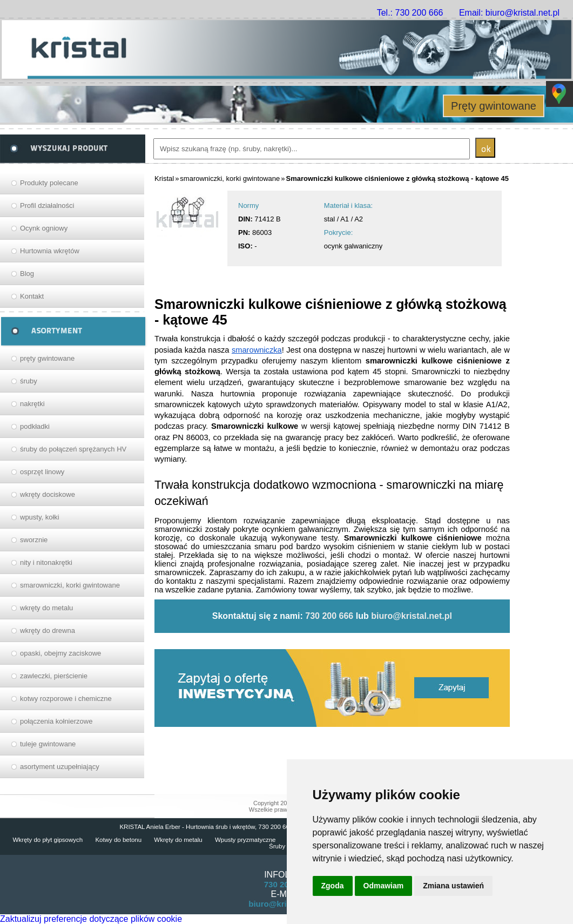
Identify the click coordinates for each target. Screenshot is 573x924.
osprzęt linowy (42, 472)
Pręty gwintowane (494, 106)
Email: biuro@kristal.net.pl (509, 13)
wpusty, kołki (40, 517)
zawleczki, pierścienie (54, 676)
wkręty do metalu (46, 608)
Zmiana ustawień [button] (453, 886)
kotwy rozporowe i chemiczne (66, 699)
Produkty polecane (49, 183)
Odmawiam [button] (384, 886)
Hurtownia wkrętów (50, 251)
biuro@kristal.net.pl (412, 616)
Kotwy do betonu (118, 840)
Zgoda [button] (333, 886)
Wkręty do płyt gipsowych (48, 840)
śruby (29, 381)
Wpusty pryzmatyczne (245, 840)
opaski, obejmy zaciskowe (60, 653)
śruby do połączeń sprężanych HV (73, 449)
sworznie (34, 540)
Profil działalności (47, 205)
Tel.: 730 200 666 (410, 13)
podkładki (35, 426)
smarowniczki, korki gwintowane (70, 585)
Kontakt (32, 296)
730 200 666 (329, 616)
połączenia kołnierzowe (56, 721)
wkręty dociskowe (48, 494)
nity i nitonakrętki (46, 562)
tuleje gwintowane (48, 744)
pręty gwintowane (47, 358)
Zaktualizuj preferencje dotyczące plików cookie (91, 919)
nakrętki (32, 404)
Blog (27, 274)
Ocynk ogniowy (44, 228)
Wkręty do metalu (178, 840)
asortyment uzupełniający (60, 767)
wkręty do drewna (48, 630)
